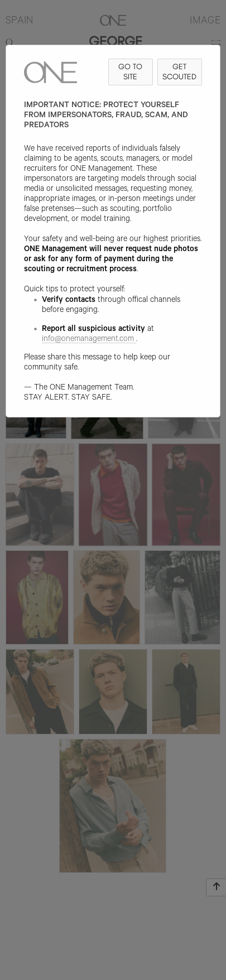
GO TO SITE (130, 72)
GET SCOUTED (179, 72)
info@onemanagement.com (89, 340)
